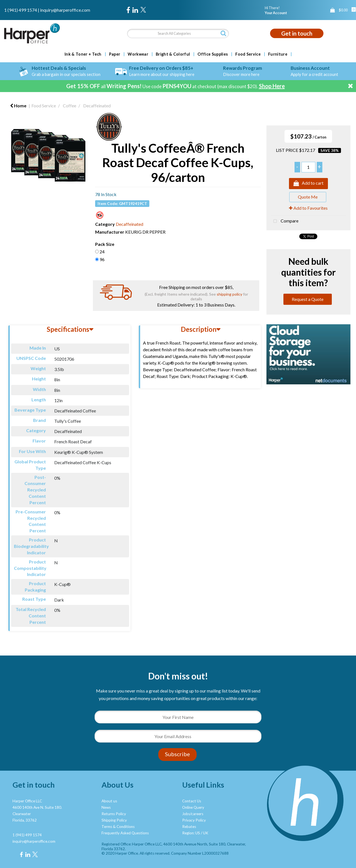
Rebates (189, 827)
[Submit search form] (223, 33)
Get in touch (297, 33)
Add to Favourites (308, 208)
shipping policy (229, 294)
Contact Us (192, 801)
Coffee (70, 106)
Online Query (193, 807)
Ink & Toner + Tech (83, 54)
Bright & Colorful (173, 54)
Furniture (278, 54)
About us (109, 801)
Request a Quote (308, 299)
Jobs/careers (193, 814)
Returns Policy (114, 814)
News (106, 807)
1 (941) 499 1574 (21, 10)
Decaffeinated (97, 106)
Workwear (138, 54)
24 (102, 252)
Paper (115, 54)
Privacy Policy (194, 820)
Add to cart (308, 184)
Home (18, 106)
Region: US (191, 833)
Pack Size (105, 244)
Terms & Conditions (118, 827)
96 (102, 259)
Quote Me (308, 197)
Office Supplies (213, 54)
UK (206, 833)
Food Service (248, 54)
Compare (285, 221)
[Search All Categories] (178, 34)
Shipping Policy (114, 820)
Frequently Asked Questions (125, 833)
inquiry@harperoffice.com (65, 10)
